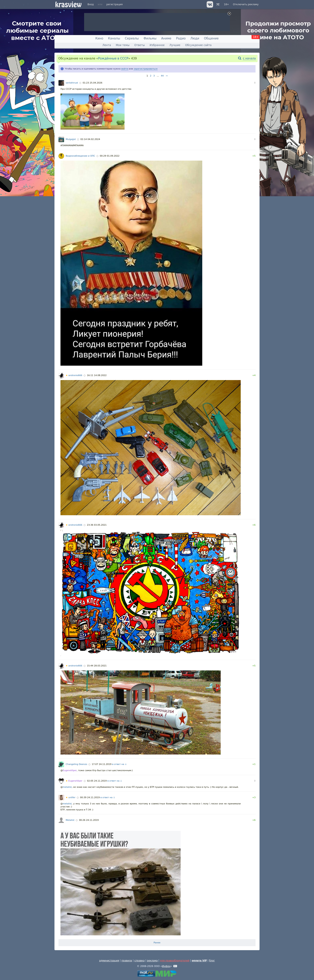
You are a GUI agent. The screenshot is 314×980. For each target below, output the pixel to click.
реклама (152, 961)
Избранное (157, 45)
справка (139, 961)
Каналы (114, 38)
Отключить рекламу (246, 4)
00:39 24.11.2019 (90, 797)
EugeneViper (70, 770)
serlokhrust (72, 83)
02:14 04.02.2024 (90, 139)
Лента (107, 45)
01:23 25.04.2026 (93, 83)
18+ (226, 4)
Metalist (70, 820)
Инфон (166, 966)
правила (127, 961)
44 (162, 76)
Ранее (157, 943)
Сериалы (132, 38)
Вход (91, 4)
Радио (181, 38)
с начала (249, 58)
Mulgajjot (71, 139)
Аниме (166, 38)
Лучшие (175, 45)
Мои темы (123, 45)
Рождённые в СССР (113, 58)
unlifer (71, 797)
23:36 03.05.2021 (97, 525)
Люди (195, 38)
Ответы (140, 45)
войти (125, 69)
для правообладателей (175, 961)
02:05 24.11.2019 (97, 781)
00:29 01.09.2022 (110, 156)
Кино (99, 38)
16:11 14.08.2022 (97, 375)
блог (212, 961)
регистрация (114, 4)
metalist (67, 787)
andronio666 (74, 375)
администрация (109, 961)
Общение (211, 38)
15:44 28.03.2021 (97, 666)
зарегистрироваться (146, 69)
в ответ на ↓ (119, 764)
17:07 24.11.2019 (102, 764)
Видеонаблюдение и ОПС (80, 156)
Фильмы (150, 38)
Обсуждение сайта (198, 45)
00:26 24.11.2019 (89, 820)
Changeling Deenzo (76, 764)
